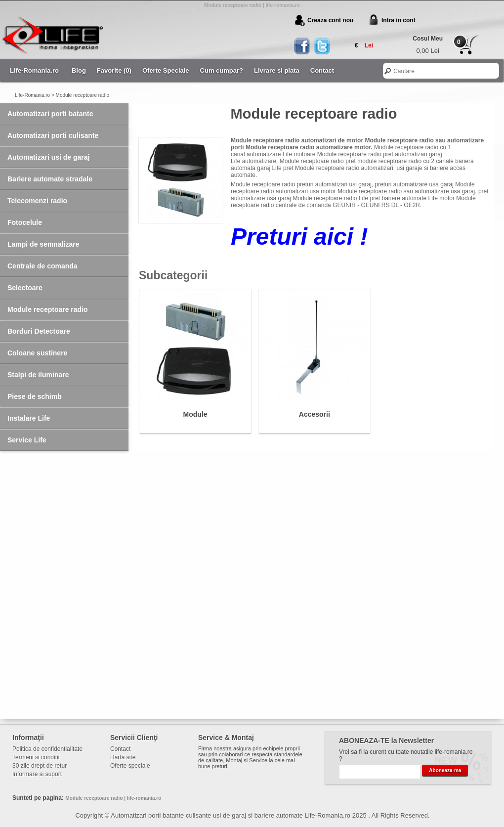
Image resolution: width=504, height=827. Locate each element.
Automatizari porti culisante (53, 135)
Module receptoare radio (83, 95)
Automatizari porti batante (50, 114)
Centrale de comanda (42, 266)
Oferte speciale (130, 766)
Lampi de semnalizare (43, 244)
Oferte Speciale (166, 70)
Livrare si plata (277, 70)
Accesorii (315, 414)
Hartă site (123, 757)
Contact (322, 70)
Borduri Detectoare (39, 331)
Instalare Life (29, 418)
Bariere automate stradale (50, 179)
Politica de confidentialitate (47, 749)
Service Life (27, 440)
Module (195, 414)
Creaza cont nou (330, 20)
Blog (79, 70)
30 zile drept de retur (40, 766)
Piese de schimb (35, 396)
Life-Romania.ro (34, 70)
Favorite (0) (114, 70)
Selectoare (25, 288)
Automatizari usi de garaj (48, 157)
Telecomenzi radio (37, 201)
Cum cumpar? (222, 70)
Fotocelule (25, 222)
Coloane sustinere (37, 353)
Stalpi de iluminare (38, 375)
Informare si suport (37, 774)
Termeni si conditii (36, 757)
